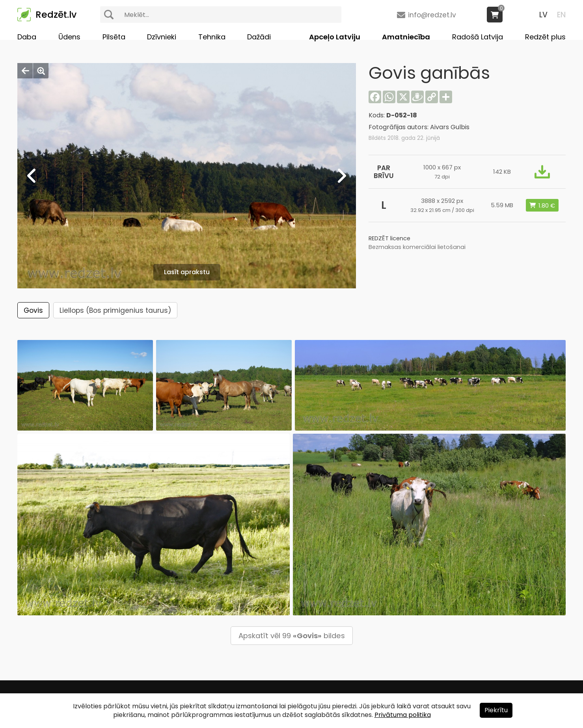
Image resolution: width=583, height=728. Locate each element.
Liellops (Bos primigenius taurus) (115, 310)
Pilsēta (114, 37)
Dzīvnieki (162, 37)
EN (561, 15)
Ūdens (69, 37)
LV (543, 15)
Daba (27, 37)
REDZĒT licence (389, 238)
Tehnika (212, 37)
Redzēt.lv (56, 15)
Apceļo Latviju (335, 37)
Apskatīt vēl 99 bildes (292, 636)
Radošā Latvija (478, 37)
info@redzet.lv (432, 15)
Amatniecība (406, 37)
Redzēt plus (545, 37)
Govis (33, 310)
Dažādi (259, 37)
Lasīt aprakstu (187, 272)
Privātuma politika (403, 715)
